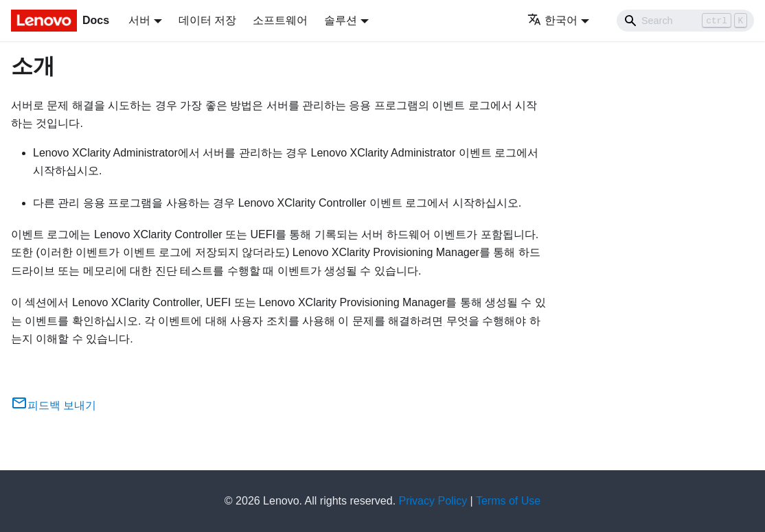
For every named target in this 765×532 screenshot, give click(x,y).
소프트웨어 (280, 20)
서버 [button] (139, 20)
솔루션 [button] (341, 20)
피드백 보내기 (54, 405)
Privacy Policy (433, 501)
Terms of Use (508, 501)
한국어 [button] (552, 20)
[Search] (685, 21)
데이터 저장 (207, 20)
